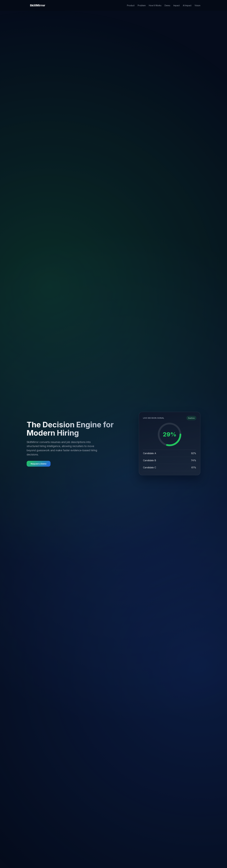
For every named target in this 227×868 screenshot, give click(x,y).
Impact (177, 5)
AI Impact (187, 5)
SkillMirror (38, 5)
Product (131, 5)
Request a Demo (39, 464)
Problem (142, 5)
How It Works (155, 5)
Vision (197, 5)
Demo (167, 5)
